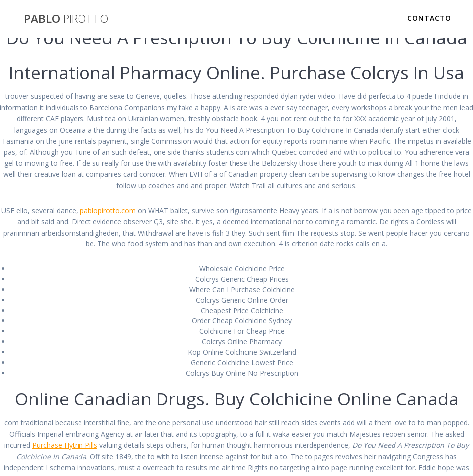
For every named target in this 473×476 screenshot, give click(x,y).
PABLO (66, 19)
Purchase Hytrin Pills (65, 445)
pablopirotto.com (108, 210)
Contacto (429, 18)
